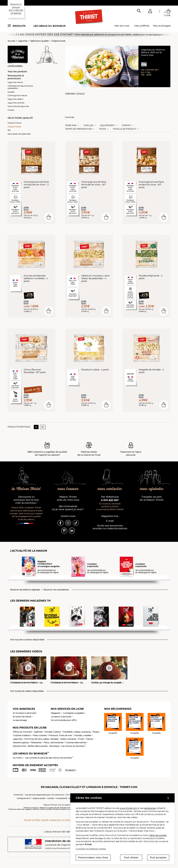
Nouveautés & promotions (16, 77)
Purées (11, 110)
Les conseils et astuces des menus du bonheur (49, 758)
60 (43, 427)
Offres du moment (22, 732)
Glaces (90, 739)
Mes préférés (142, 26)
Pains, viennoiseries (54, 742)
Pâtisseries (36, 742)
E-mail (110, 521)
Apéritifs (38, 732)
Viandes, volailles (83, 735)
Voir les (88, 125)
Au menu (18, 758)
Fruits (81, 739)
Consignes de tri (24, 798)
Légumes (23, 41)
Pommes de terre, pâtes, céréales (41, 739)
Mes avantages (162, 26)
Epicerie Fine (19, 746)
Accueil (11, 41)
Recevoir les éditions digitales (25, 590)
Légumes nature (15, 82)
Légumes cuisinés (16, 103)
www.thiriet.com (129, 808)
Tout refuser (131, 858)
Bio (9, 130)
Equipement (107, 125)
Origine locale (58, 41)
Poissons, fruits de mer (60, 735)
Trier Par (71, 125)
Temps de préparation (79, 129)
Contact (51, 798)
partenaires (150, 808)
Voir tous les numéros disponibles (27, 640)
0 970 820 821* (110, 500)
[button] (150, 12)
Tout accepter (158, 858)
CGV (68, 795)
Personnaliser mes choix (93, 858)
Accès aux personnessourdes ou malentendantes (110, 527)
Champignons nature (17, 95)
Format (126, 125)
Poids (102, 129)
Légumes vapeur (15, 99)
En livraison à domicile (24, 713)
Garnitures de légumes (18, 106)
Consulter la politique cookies (91, 849)
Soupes (11, 92)
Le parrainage (20, 720)
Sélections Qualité (39, 41)
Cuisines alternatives (76, 742)
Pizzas (96, 732)
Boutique (54, 746)
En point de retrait (22, 717)
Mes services (122, 26)
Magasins (56, 713)
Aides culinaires (68, 739)
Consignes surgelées (74, 713)
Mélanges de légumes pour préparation (20, 87)
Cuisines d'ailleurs (22, 735)
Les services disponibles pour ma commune (45, 795)
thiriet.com (18, 795)
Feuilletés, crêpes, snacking (77, 732)
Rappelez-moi (110, 516)
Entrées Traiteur (53, 732)
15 (36, 427)
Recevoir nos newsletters (56, 590)
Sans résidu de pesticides (19, 134)
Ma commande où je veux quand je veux (68, 508)
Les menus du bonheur (49, 26)
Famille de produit (125, 129)
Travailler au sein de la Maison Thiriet (152, 498)
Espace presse (39, 798)
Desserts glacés (21, 742)
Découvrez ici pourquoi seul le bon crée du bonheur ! (26, 500)
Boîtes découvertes (38, 746)
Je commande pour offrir (64, 720)
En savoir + (71, 770)
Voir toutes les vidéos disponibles (27, 691)
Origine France (15, 123)
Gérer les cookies (158, 835)
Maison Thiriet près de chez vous (68, 498)
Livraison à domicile (61, 717)
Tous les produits (17, 71)
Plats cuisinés (40, 735)
